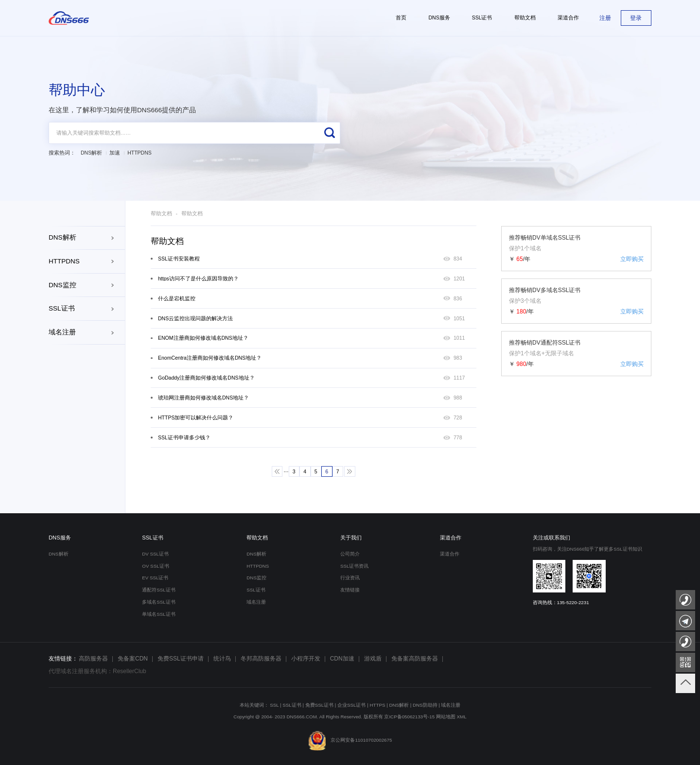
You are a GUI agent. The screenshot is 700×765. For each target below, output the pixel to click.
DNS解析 (91, 153)
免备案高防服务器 (415, 659)
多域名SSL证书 (158, 602)
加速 (115, 153)
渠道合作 (451, 538)
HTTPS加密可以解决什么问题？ (196, 418)
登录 (636, 18)
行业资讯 (350, 578)
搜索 (329, 133)
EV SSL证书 (155, 578)
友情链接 (350, 590)
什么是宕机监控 (177, 299)
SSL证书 (62, 308)
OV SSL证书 (155, 566)
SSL (274, 705)
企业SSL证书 (351, 705)
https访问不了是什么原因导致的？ (198, 279)
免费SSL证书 (319, 705)
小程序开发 (306, 659)
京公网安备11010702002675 (350, 740)
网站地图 (446, 717)
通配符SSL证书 (158, 590)
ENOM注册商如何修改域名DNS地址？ (203, 338)
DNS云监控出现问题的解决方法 (195, 319)
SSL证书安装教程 (179, 259)
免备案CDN (133, 659)
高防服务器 (93, 659)
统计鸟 (222, 659)
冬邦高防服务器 (261, 659)
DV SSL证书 (155, 554)
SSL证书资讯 (354, 566)
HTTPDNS (140, 153)
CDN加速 (342, 659)
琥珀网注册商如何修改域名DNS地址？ (203, 398)
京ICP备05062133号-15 (409, 717)
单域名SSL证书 (158, 614)
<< (277, 472)
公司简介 (350, 554)
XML (462, 717)
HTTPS (377, 705)
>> (350, 472)
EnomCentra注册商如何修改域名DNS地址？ (210, 358)
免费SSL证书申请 (181, 659)
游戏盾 (373, 659)
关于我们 (351, 538)
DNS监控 (62, 285)
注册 (605, 18)
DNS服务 (60, 538)
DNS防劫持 (425, 705)
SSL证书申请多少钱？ (184, 438)
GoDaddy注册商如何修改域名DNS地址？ (206, 378)
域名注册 (62, 332)
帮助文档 (161, 213)
